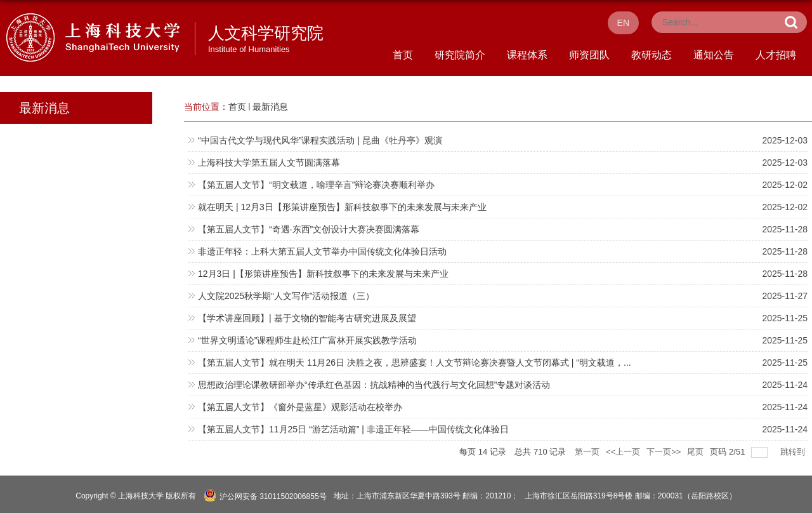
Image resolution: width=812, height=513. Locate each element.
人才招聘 (776, 55)
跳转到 (794, 452)
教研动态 (652, 55)
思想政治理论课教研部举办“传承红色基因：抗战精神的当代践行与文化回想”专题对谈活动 (374, 385)
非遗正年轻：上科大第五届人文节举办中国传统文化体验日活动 (322, 251)
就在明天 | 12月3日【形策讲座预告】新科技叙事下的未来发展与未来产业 (342, 207)
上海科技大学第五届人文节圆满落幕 (269, 163)
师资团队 (589, 55)
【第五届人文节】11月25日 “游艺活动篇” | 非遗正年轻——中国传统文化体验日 (353, 429)
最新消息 (270, 107)
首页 (403, 55)
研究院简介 (460, 55)
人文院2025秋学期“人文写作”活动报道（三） (286, 296)
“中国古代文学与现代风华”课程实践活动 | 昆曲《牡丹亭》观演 (320, 140)
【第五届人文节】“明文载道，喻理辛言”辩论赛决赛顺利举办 (316, 185)
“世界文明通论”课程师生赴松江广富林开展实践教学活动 (307, 340)
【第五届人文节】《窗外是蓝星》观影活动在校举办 (300, 407)
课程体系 (527, 55)
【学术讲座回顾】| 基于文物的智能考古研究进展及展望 (307, 318)
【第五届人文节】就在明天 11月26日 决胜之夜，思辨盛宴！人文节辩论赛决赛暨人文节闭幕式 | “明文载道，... (415, 363)
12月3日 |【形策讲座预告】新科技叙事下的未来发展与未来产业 (323, 274)
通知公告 (714, 55)
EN (623, 23)
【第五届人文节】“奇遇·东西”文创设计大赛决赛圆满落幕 (309, 229)
